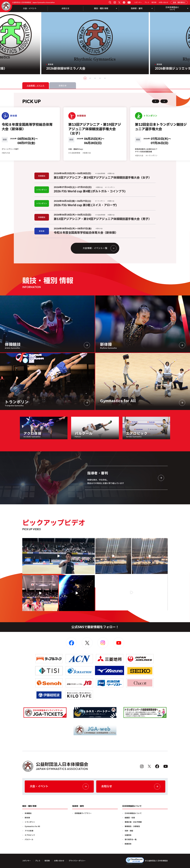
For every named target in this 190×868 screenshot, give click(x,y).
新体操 (27, 818)
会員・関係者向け (179, 3)
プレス (147, 3)
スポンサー (138, 3)
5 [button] (105, 78)
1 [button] (85, 78)
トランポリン (30, 822)
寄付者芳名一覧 (131, 840)
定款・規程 (129, 831)
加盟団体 (128, 835)
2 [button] (90, 78)
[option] (95, 43)
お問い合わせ (163, 3)
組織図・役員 (130, 818)
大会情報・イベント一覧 (100, 248)
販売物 (154, 3)
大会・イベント (30, 8)
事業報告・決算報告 (132, 826)
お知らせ (65, 8)
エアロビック (30, 835)
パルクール (29, 840)
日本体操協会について (133, 813)
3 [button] (95, 78)
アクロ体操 (29, 831)
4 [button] (100, 78)
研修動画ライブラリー (83, 813)
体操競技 (28, 813)
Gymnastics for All (32, 826)
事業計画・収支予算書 (133, 822)
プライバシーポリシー (77, 861)
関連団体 (128, 844)
